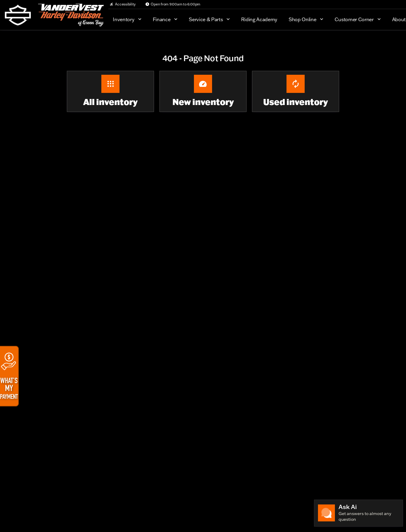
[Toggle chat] (359, 513)
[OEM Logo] (18, 15)
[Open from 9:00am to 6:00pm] (173, 4)
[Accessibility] (123, 4)
